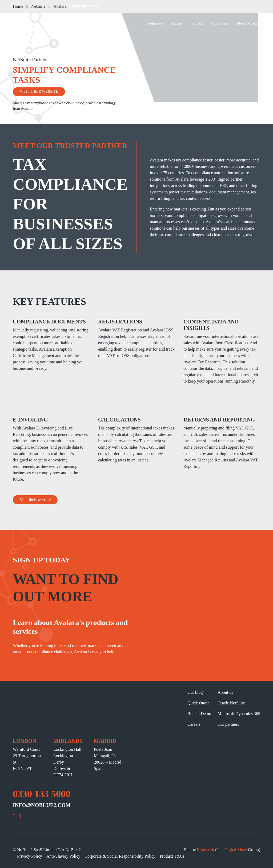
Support (198, 23)
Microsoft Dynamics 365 (239, 714)
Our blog (195, 692)
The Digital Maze (232, 850)
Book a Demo (199, 714)
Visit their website (35, 500)
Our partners (228, 724)
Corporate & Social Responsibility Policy (120, 856)
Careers (194, 724)
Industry (177, 23)
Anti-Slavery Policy (63, 856)
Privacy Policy (30, 856)
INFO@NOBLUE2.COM (42, 805)
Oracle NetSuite (231, 703)
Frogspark (206, 850)
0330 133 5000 (42, 794)
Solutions (155, 23)
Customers (220, 23)
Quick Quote (198, 703)
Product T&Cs (172, 856)
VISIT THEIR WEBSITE (39, 92)
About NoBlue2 (248, 23)
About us (225, 692)
